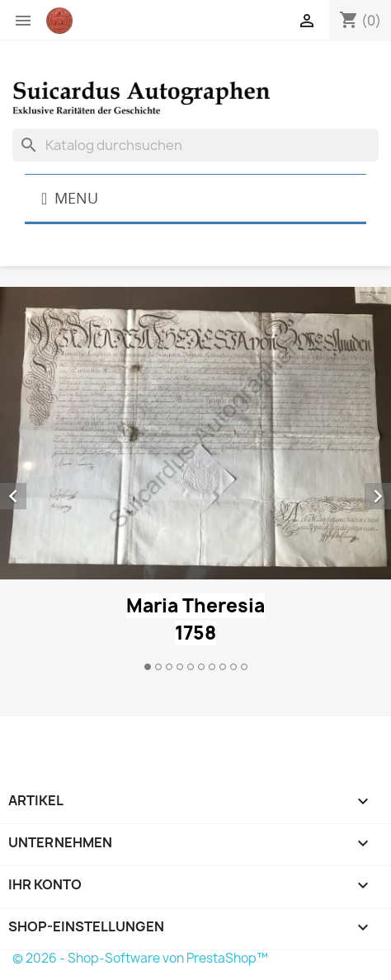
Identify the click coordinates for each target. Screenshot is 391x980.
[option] (195, 481)
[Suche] (195, 145)
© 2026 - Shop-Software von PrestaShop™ (140, 958)
